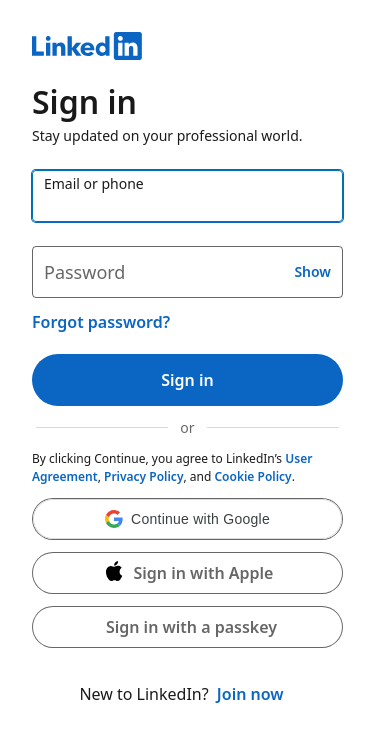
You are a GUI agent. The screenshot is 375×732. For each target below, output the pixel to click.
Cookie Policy (252, 476)
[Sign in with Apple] (187, 573)
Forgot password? (101, 322)
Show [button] (312, 271)
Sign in (187, 380)
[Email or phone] (187, 196)
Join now (250, 694)
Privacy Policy (143, 476)
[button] (187, 519)
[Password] (187, 272)
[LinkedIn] (187, 49)
